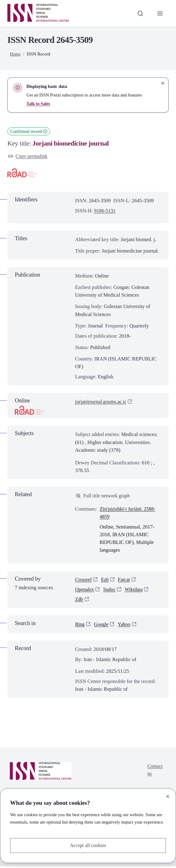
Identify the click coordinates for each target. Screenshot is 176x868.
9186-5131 (105, 211)
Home (15, 54)
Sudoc (110, 591)
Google (102, 626)
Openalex (85, 591)
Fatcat (125, 580)
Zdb (79, 601)
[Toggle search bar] (140, 13)
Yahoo (125, 626)
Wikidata (135, 591)
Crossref (84, 580)
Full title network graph (104, 496)
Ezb (106, 580)
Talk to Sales (38, 104)
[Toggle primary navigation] (160, 13)
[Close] (168, 796)
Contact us (155, 772)
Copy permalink (28, 156)
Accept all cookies (88, 845)
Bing (80, 626)
